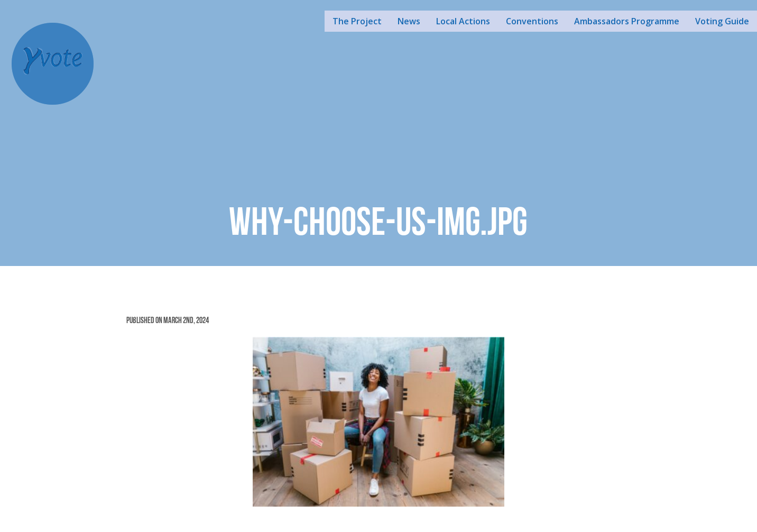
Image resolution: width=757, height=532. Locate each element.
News (409, 21)
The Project (357, 21)
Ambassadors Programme (627, 21)
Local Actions (463, 21)
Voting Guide (722, 21)
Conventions (532, 21)
